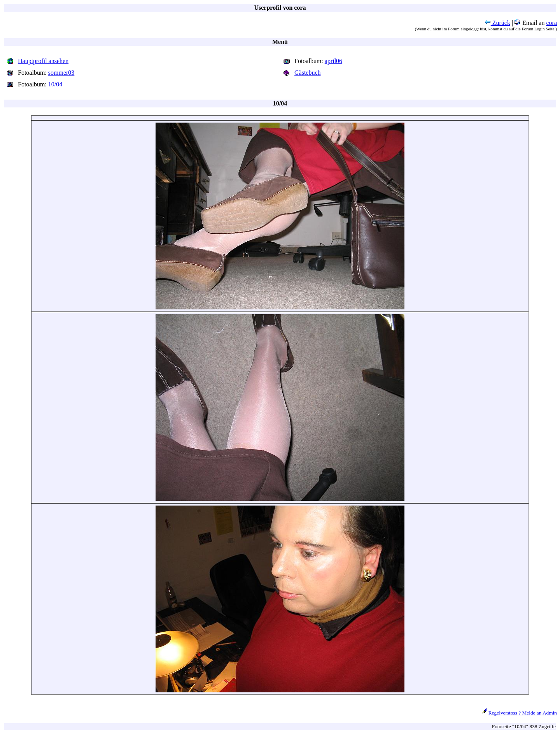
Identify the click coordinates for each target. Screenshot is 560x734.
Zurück (497, 23)
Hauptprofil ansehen (43, 61)
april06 (333, 61)
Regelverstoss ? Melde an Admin (523, 713)
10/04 (55, 84)
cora (551, 23)
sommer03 (61, 73)
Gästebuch (308, 73)
